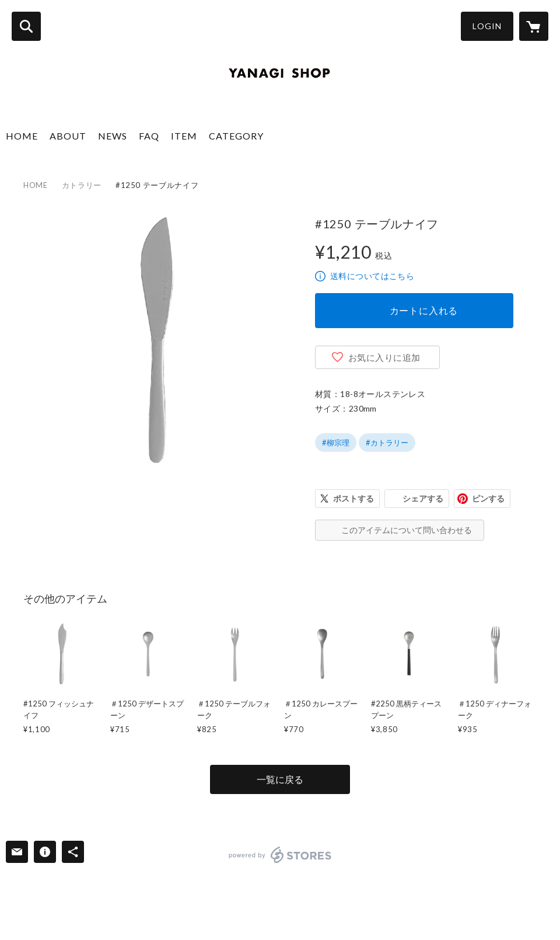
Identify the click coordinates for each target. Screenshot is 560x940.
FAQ (149, 136)
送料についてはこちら (372, 276)
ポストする (353, 498)
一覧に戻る (280, 779)
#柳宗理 (336, 443)
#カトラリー (387, 443)
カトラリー (82, 185)
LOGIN (487, 26)
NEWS (113, 136)
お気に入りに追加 (384, 357)
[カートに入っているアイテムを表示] (534, 26)
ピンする (488, 498)
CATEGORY (236, 136)
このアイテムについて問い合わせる (407, 530)
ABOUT (68, 136)
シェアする (423, 498)
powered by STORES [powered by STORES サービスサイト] (280, 855)
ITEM (184, 136)
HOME (22, 136)
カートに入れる (424, 310)
